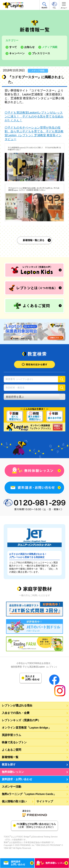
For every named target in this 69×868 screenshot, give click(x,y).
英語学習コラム (11, 735)
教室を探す (9, 764)
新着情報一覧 (10, 757)
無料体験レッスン (13, 772)
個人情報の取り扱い (14, 801)
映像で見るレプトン (14, 742)
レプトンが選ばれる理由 (17, 705)
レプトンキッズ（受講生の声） (21, 720)
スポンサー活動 (11, 787)
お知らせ (29, 47)
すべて (13, 47)
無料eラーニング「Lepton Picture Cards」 (29, 794)
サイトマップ (45, 801)
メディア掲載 (50, 47)
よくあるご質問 (11, 750)
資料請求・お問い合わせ (17, 779)
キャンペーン (17, 53)
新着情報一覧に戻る (34, 240)
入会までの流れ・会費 (16, 713)
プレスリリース (41, 53)
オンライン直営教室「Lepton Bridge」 (26, 728)
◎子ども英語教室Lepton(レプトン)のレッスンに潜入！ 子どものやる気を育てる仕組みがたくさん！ (34, 116)
